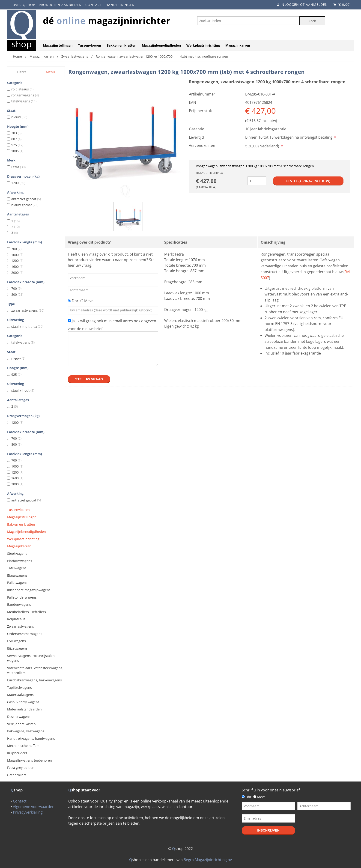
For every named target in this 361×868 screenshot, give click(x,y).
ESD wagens (16, 641)
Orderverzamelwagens (25, 634)
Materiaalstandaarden (24, 709)
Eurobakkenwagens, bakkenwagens (34, 680)
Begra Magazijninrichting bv (208, 860)
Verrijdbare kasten (21, 724)
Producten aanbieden (60, 5)
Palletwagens (17, 583)
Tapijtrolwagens (19, 688)
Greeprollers (17, 775)
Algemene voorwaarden (34, 807)
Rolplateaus (16, 619)
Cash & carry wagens (23, 702)
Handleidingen (120, 5)
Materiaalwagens (20, 695)
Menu (50, 72)
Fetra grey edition (21, 768)
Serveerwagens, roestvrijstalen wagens (31, 658)
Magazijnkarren (238, 45)
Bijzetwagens (17, 648)
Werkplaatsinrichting (203, 45)
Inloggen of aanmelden (304, 4)
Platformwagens (20, 561)
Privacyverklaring (28, 812)
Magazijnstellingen (58, 45)
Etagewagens (17, 575)
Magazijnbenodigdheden (161, 45)
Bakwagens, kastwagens (26, 731)
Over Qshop (24, 5)
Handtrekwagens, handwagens (31, 738)
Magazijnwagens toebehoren (30, 760)
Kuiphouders (17, 753)
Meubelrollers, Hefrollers (27, 612)
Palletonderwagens (22, 597)
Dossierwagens (19, 717)
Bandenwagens (19, 604)
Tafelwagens (17, 568)
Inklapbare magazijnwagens (29, 590)
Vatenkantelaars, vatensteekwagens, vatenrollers (35, 670)
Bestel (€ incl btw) (308, 181)
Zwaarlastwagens (21, 626)
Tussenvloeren (90, 45)
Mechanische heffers (23, 746)
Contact (94, 5)
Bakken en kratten (121, 45)
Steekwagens (17, 553)
